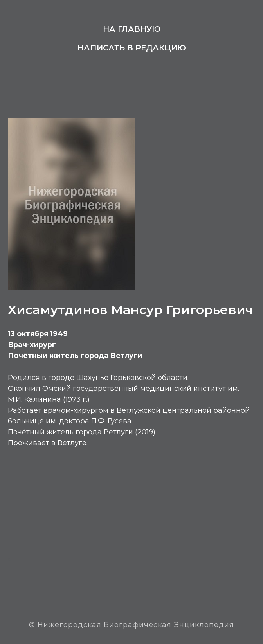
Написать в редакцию (132, 48)
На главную (132, 29)
